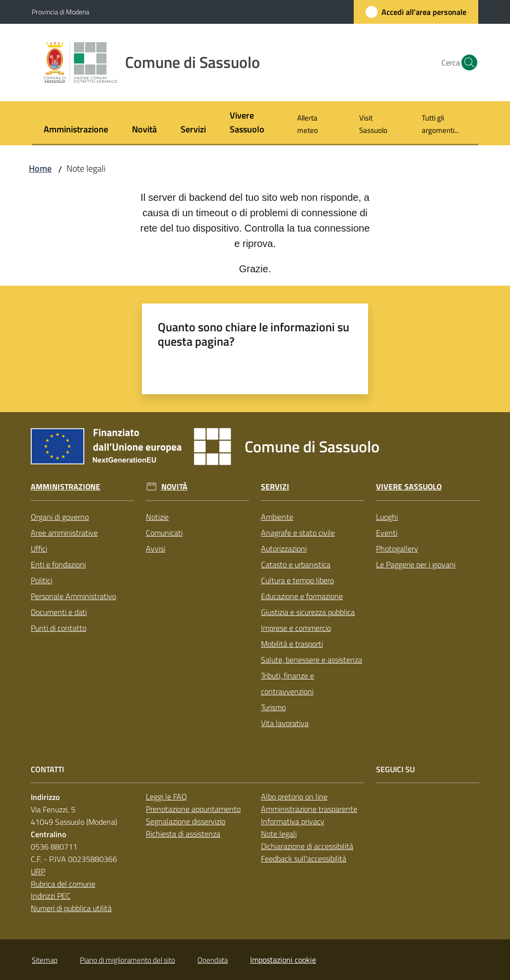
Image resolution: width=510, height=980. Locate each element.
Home (40, 168)
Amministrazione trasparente (309, 809)
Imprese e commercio (296, 628)
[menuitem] (76, 130)
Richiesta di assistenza (183, 834)
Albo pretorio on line (294, 796)
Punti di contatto (59, 628)
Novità (174, 487)
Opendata (213, 960)
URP (38, 871)
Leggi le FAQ (166, 796)
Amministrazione (65, 487)
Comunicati (164, 533)
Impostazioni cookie (283, 960)
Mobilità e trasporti (292, 644)
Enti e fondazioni (58, 564)
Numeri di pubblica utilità (71, 908)
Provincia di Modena (61, 12)
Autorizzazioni (284, 549)
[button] (466, 62)
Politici (41, 580)
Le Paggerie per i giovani (416, 564)
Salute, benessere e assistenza (312, 660)
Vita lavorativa (285, 723)
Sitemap (45, 960)
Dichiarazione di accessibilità (307, 846)
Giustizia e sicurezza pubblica (308, 612)
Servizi (275, 487)
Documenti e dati (59, 612)
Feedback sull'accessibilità (304, 858)
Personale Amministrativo (73, 596)
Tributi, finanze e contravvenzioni (287, 683)
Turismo (273, 707)
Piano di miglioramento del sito (127, 960)
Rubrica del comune (63, 884)
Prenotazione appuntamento (193, 809)
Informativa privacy (293, 821)
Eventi (387, 533)
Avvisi (156, 549)
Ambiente (277, 517)
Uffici (39, 549)
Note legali (279, 834)
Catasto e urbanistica (296, 564)
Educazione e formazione (302, 596)
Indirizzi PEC (51, 896)
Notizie (157, 517)
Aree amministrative (64, 533)
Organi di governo (60, 517)
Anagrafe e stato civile (298, 533)
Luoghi (387, 517)
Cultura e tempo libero (297, 580)
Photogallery (397, 549)
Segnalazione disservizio (186, 821)
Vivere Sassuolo (409, 487)
